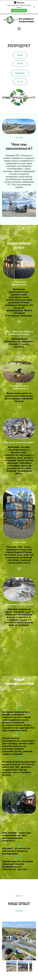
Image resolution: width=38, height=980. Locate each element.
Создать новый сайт (19, 11)
